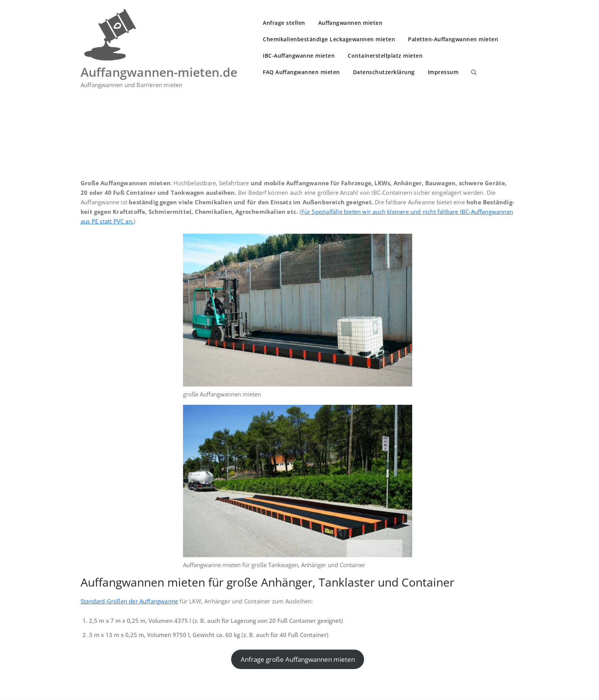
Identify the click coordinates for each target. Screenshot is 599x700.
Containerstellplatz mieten (385, 56)
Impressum (443, 72)
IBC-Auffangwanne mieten (299, 56)
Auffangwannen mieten (350, 23)
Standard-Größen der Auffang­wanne (129, 601)
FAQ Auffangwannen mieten (301, 72)
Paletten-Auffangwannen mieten (453, 39)
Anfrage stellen (284, 23)
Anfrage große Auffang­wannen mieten (298, 659)
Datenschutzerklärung (384, 72)
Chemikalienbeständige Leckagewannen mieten (329, 39)
